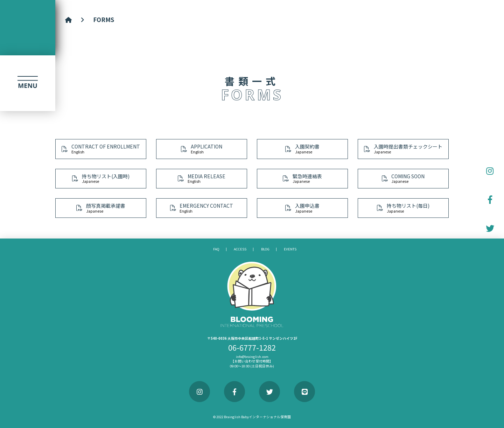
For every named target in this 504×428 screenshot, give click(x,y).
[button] (28, 83)
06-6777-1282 (252, 347)
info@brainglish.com (252, 357)
